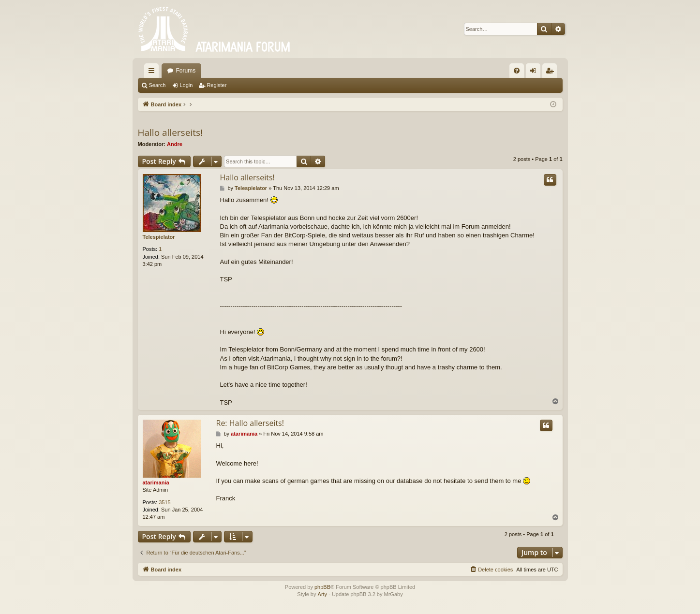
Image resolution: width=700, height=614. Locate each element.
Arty (323, 594)
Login (186, 85)
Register (216, 85)
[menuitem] (517, 71)
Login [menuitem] (535, 73)
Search (157, 85)
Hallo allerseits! (170, 132)
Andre (175, 144)
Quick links (153, 73)
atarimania (156, 482)
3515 (164, 502)
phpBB (322, 587)
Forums (186, 71)
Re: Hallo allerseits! (250, 423)
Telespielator (159, 237)
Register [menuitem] (551, 73)
